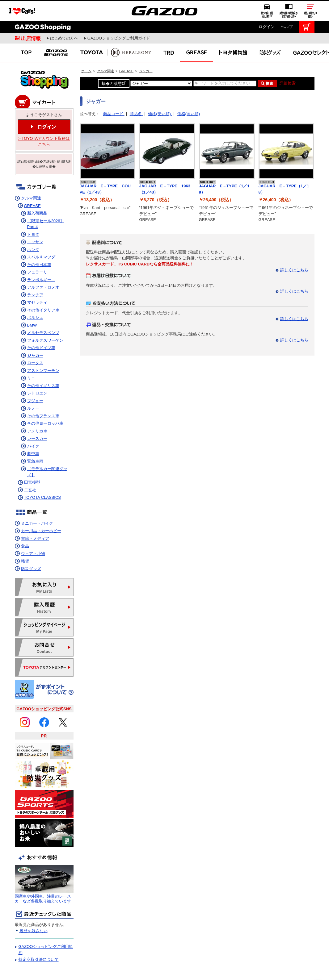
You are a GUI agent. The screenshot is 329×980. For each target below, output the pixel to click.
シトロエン (37, 372)
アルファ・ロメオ (43, 267)
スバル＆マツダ (41, 236)
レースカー (37, 418)
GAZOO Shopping (43, 6)
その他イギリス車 (43, 365)
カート (307, 6)
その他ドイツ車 (41, 327)
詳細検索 (288, 63)
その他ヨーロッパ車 (45, 403)
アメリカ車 (37, 410)
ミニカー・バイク (37, 503)
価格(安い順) (160, 93)
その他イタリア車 (43, 289)
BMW (32, 304)
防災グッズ (31, 548)
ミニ (31, 357)
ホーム (86, 50)
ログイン (267, 6)
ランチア (35, 274)
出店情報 (31, 18)
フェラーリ (37, 251)
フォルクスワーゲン (45, 320)
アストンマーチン (43, 350)
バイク (33, 425)
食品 (25, 525)
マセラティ (37, 282)
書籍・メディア (35, 518)
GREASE (126, 50)
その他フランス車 (43, 395)
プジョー (35, 380)
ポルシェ (35, 297)
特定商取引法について (39, 939)
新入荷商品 (37, 192)
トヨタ (33, 214)
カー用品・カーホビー (41, 510)
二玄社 (30, 469)
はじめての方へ (64, 17)
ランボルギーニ (41, 259)
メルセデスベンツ (43, 312)
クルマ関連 (105, 50)
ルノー (33, 388)
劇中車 (33, 433)
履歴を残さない (34, 910)
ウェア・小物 (33, 533)
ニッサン (35, 221)
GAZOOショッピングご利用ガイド (119, 17)
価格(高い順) (189, 93)
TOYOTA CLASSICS (42, 477)
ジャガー (146, 50)
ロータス (35, 342)
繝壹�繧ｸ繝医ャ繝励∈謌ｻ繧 (318, 968)
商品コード (114, 93)
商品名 (136, 93)
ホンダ (33, 229)
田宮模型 (32, 462)
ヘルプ (287, 6)
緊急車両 (35, 441)
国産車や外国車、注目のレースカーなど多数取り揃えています (43, 878)
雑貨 (25, 540)
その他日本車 (39, 244)
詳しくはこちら (294, 249)
